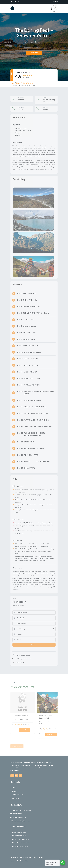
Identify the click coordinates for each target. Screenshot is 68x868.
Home (12, 83)
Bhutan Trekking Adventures (25, 83)
